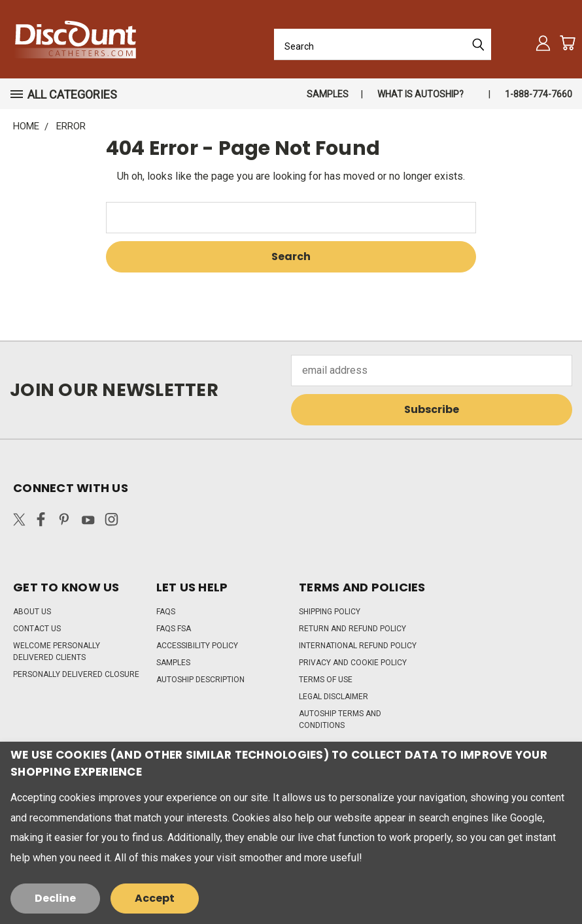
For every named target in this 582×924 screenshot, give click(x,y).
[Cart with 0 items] (567, 43)
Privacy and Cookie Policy (353, 663)
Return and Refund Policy (352, 629)
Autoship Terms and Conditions (340, 719)
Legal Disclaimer (334, 697)
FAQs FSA (174, 629)
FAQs (166, 612)
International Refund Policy (358, 646)
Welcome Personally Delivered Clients (57, 652)
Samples (328, 94)
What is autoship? (420, 94)
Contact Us (37, 629)
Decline (55, 898)
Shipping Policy (330, 612)
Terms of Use (326, 680)
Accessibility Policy (197, 646)
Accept (155, 898)
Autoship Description (200, 680)
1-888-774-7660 (539, 94)
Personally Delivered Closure (76, 674)
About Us (32, 612)
